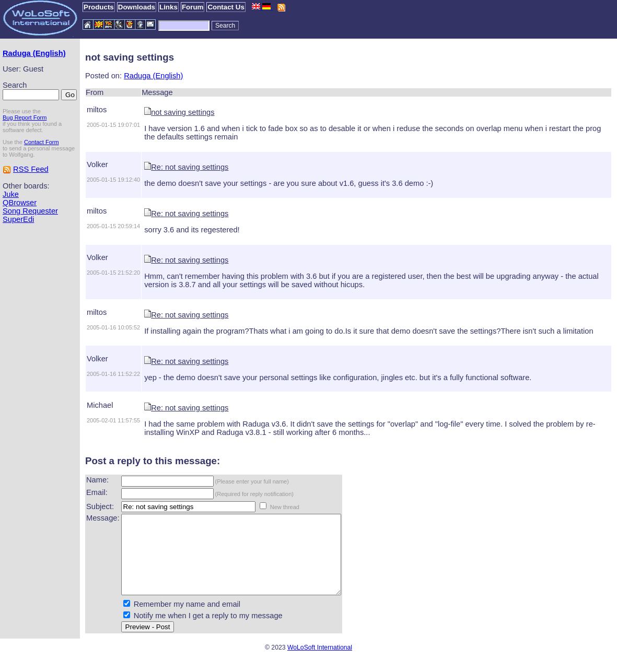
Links (168, 7)
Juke (11, 194)
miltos (97, 110)
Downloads (137, 7)
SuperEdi (18, 219)
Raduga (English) (34, 53)
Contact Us (226, 7)
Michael (100, 405)
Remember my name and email (187, 620)
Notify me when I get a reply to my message (208, 631)
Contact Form (42, 142)
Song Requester (30, 211)
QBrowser (20, 203)
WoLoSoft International (320, 663)
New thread (285, 507)
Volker (97, 164)
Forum (193, 7)
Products (99, 7)
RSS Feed (31, 169)
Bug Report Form (25, 117)
